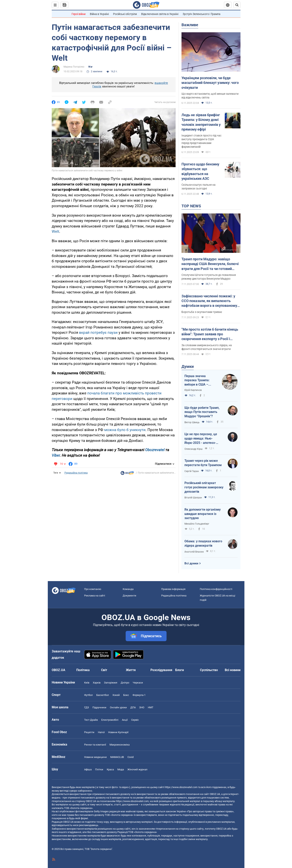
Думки (188, 366)
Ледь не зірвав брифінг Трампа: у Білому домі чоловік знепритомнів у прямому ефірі (201, 122)
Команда (128, 589)
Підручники (99, 707)
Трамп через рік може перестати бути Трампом (203, 463)
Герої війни (79, 14)
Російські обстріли (125, 14)
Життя (131, 670)
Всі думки (191, 563)
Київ (87, 683)
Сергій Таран (192, 471)
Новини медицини (95, 757)
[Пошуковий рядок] (237, 5)
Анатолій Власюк (194, 552)
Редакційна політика (76, 473)
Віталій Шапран (193, 498)
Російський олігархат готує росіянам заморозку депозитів (204, 487)
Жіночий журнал (137, 769)
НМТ (151, 707)
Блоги (180, 670)
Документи (129, 596)
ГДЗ (87, 707)
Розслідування (161, 670)
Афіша (88, 769)
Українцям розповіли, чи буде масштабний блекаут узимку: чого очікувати (210, 83)
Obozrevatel (155, 450)
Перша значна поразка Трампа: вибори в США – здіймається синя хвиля (198, 380)
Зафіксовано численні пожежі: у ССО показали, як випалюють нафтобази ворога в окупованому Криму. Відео (209, 301)
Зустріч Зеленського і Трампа (202, 14)
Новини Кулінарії (118, 732)
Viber (56, 455)
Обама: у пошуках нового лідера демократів (203, 543)
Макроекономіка (120, 745)
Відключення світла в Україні (160, 14)
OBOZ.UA (215, 794)
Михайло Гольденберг (197, 524)
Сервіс (135, 720)
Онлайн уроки (118, 707)
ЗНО (142, 707)
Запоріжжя (111, 683)
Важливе (190, 25)
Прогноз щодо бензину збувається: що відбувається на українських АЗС (200, 171)
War (90, 67)
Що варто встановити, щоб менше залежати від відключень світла (210, 96)
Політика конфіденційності (216, 589)
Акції (125, 720)
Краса (110, 769)
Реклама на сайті (95, 596)
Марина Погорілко (74, 67)
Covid (130, 757)
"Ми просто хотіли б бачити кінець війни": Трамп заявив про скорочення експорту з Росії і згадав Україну (210, 334)
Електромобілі (110, 720)
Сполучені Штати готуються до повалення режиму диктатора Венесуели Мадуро (209, 277)
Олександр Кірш (193, 449)
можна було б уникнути (125, 430)
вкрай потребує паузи (98, 332)
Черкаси (138, 683)
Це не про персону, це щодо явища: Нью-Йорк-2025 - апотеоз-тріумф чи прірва (201, 439)
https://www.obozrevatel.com (181, 787)
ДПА (133, 707)
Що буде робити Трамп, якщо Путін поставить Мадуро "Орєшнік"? (202, 412)
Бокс (126, 695)
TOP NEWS (191, 206)
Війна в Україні (99, 14)
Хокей (116, 695)
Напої (101, 732)
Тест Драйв (91, 720)
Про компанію (93, 589)
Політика (83, 670)
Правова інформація (173, 589)
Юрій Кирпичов (193, 390)
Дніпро (125, 683)
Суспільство (209, 670)
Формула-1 (139, 695)
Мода (121, 769)
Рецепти (89, 732)
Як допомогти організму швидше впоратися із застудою (203, 514)
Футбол (88, 695)
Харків (97, 683)
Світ (104, 670)
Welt (55, 231)
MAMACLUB (117, 757)
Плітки (99, 769)
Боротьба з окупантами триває (202, 312)
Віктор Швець (192, 422)
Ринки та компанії (95, 745)
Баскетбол (103, 695)
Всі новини (233, 670)
